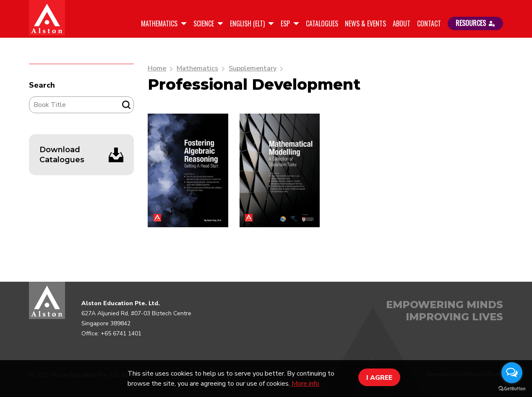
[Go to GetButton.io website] (512, 389)
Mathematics (160, 23)
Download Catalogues (62, 155)
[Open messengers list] (512, 373)
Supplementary (253, 68)
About (402, 23)
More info (305, 384)
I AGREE (379, 378)
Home (157, 68)
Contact (429, 23)
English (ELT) (248, 23)
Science (205, 23)
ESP (286, 23)
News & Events (365, 23)
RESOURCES (475, 23)
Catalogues (322, 23)
